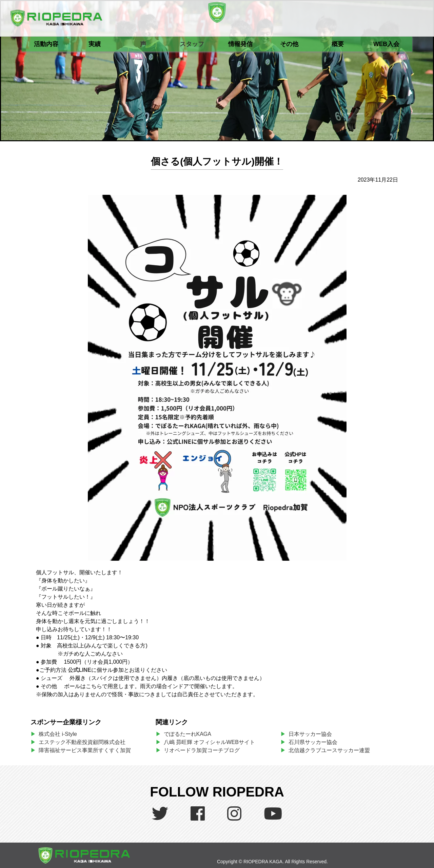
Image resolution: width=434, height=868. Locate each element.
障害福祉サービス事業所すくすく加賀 (85, 750)
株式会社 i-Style (58, 734)
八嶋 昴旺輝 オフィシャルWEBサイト (212, 742)
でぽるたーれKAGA (188, 734)
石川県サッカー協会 (313, 742)
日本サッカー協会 (310, 734)
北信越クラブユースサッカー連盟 (329, 750)
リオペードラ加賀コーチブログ (202, 750)
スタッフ (192, 44)
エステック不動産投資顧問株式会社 (82, 742)
